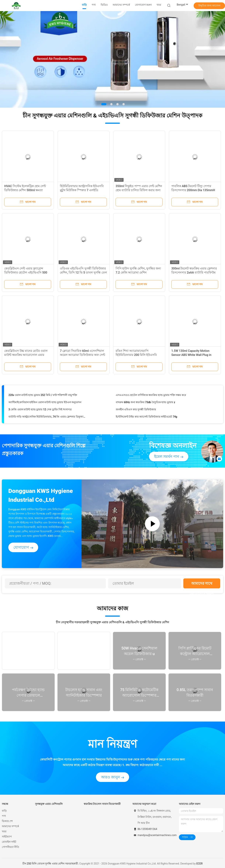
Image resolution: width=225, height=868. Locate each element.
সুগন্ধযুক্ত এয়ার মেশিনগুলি (49, 804)
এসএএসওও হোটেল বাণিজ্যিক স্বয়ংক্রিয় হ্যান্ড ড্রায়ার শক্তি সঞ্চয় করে (151, 396)
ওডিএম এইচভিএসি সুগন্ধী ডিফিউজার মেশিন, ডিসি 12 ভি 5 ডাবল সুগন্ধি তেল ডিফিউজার (83, 272)
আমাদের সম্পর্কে (10, 826)
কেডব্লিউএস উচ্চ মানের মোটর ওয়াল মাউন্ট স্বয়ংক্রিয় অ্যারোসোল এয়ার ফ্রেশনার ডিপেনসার (26, 355)
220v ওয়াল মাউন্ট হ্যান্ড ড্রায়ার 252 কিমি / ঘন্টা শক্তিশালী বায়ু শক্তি (43, 396)
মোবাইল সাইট (9, 842)
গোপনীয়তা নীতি (11, 847)
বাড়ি (4, 811)
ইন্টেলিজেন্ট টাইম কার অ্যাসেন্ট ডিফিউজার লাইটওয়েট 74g (147, 418)
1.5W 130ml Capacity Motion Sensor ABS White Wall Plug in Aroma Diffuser (191, 355)
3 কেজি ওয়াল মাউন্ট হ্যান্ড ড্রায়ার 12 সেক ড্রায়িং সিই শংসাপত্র (40, 410)
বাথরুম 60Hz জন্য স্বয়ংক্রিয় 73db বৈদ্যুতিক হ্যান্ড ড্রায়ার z (145, 403)
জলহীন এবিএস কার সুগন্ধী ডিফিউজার (136, 410)
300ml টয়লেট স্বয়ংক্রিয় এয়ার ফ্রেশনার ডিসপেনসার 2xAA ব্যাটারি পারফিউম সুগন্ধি (194, 272)
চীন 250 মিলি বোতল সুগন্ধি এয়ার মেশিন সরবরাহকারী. (51, 864)
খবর (4, 831)
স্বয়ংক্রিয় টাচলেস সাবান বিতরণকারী (102, 804)
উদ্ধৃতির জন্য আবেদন (209, 6)
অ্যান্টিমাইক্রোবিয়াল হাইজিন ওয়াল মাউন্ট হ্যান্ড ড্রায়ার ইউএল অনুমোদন (45, 403)
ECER (200, 864)
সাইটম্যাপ (7, 837)
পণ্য (4, 816)
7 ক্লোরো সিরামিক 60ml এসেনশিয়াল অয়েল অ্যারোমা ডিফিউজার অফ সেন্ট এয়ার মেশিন (83, 355)
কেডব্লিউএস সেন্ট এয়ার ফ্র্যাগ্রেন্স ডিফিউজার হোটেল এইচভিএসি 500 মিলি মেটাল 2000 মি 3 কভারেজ (26, 272)
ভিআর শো (7, 821)
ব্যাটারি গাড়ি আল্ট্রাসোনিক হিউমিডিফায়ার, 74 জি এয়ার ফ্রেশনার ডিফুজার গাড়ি (47, 418)
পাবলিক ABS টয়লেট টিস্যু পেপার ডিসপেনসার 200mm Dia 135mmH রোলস (193, 190)
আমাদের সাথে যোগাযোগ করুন (202, 585)
